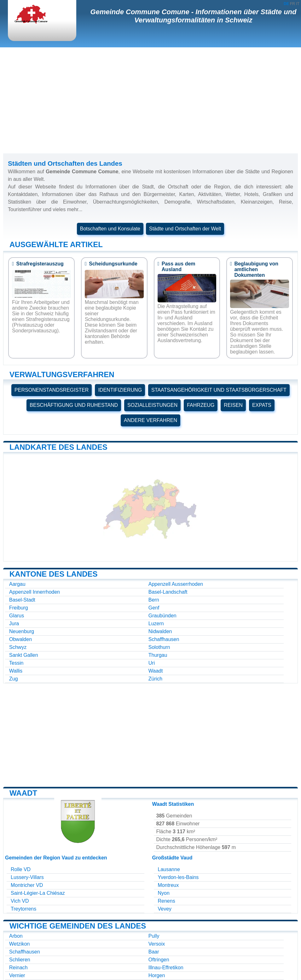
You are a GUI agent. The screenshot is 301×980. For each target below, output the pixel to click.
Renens (167, 901)
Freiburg (19, 608)
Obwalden (20, 639)
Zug (14, 679)
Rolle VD (21, 869)
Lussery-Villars (27, 877)
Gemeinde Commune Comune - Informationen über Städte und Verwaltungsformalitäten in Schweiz (194, 16)
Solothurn (159, 647)
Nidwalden (160, 631)
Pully (154, 936)
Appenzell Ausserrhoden (176, 584)
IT (298, 4)
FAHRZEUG (201, 405)
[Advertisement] (150, 100)
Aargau (17, 584)
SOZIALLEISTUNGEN (152, 405)
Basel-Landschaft (168, 592)
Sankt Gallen (24, 655)
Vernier (17, 975)
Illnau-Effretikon (166, 968)
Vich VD (20, 901)
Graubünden (162, 616)
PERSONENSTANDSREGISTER (52, 390)
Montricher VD (27, 885)
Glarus (17, 616)
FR (292, 4)
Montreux (168, 885)
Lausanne (169, 869)
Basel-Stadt (22, 600)
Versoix (157, 944)
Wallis (16, 671)
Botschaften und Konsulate (110, 229)
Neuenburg (22, 631)
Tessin (16, 663)
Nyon (164, 893)
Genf (154, 608)
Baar (154, 952)
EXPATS (262, 405)
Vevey (165, 909)
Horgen (157, 975)
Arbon (16, 936)
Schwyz (18, 647)
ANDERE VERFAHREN (150, 420)
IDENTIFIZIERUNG (120, 390)
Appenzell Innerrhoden (35, 592)
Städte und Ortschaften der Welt (185, 229)
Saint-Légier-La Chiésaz (38, 893)
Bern (154, 600)
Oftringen (159, 960)
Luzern (156, 624)
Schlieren (20, 960)
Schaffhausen (164, 639)
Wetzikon (20, 944)
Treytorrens (23, 909)
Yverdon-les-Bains (178, 877)
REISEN (233, 405)
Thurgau (158, 655)
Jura (14, 624)
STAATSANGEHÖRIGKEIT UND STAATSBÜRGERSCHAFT (219, 390)
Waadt (156, 671)
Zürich (155, 679)
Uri (152, 663)
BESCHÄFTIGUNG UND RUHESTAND (74, 405)
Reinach (18, 968)
